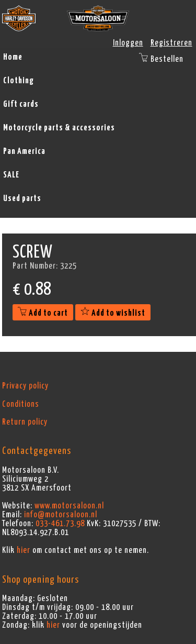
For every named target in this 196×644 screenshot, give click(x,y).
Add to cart (43, 313)
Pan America (24, 151)
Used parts (22, 198)
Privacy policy (25, 386)
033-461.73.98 (60, 524)
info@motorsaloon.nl (61, 515)
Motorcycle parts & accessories (59, 128)
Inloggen (128, 43)
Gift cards (21, 104)
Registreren (171, 43)
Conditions (21, 404)
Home (13, 57)
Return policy (25, 422)
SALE (11, 175)
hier (24, 550)
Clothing (19, 81)
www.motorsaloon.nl (69, 506)
